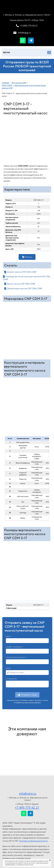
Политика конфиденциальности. (33, 841)
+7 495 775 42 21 (27, 807)
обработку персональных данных (28, 702)
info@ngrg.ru (28, 793)
